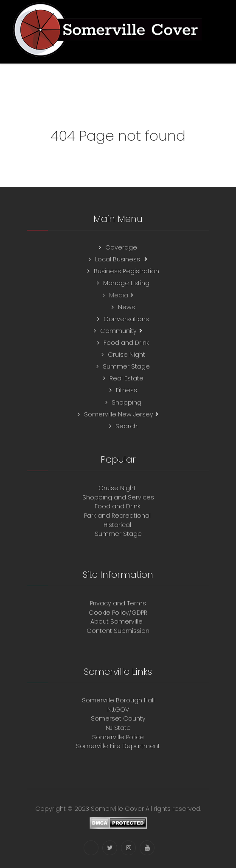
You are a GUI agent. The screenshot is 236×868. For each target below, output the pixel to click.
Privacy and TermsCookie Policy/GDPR (118, 608)
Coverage (121, 247)
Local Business (118, 259)
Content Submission (118, 631)
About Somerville (118, 621)
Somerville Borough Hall (118, 700)
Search (126, 426)
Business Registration (126, 271)
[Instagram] (128, 848)
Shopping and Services (118, 497)
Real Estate (126, 378)
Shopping (126, 402)
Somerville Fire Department (118, 746)
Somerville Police (118, 737)
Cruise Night (126, 355)
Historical (118, 525)
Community (118, 331)
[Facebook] (91, 848)
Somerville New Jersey (119, 414)
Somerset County (118, 718)
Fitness (126, 390)
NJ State (118, 728)
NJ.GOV (118, 710)
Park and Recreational (118, 516)
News (126, 307)
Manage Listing (126, 283)
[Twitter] (110, 848)
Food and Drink (126, 343)
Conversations (126, 319)
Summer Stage (126, 366)
